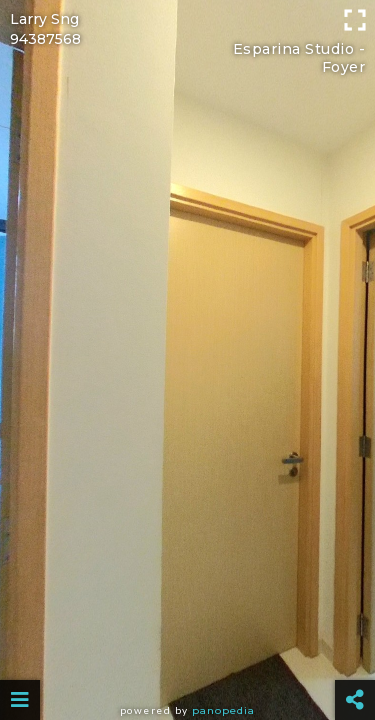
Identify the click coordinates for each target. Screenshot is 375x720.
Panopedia (223, 710)
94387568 (45, 39)
